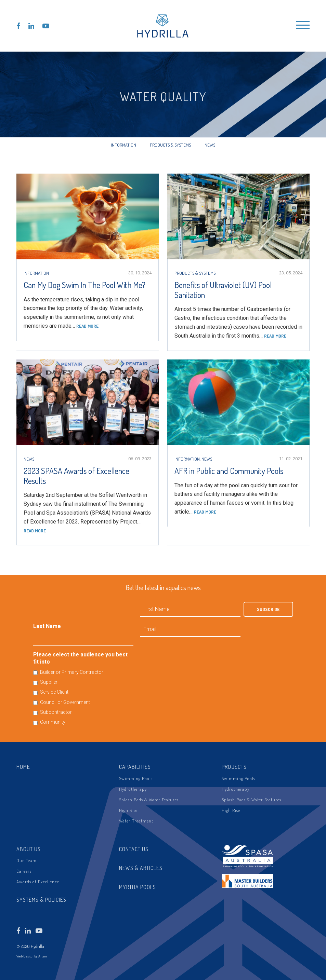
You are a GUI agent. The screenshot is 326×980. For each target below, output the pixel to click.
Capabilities (135, 767)
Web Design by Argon (32, 956)
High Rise (128, 810)
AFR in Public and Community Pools (229, 471)
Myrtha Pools (138, 887)
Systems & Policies (41, 900)
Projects (234, 767)
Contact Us (134, 849)
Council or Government (65, 702)
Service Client (54, 692)
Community (53, 722)
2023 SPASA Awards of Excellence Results (76, 476)
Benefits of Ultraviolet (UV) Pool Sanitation (223, 290)
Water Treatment (136, 821)
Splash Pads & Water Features (149, 800)
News (210, 145)
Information (123, 145)
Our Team (27, 860)
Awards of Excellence (38, 882)
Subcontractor (56, 712)
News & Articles (141, 868)
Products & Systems (170, 145)
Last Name (47, 626)
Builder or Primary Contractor (72, 672)
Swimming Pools (136, 778)
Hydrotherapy (133, 789)
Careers (24, 871)
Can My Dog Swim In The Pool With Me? (84, 285)
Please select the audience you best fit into (80, 658)
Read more (87, 326)
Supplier (49, 682)
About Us (29, 849)
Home (23, 767)
